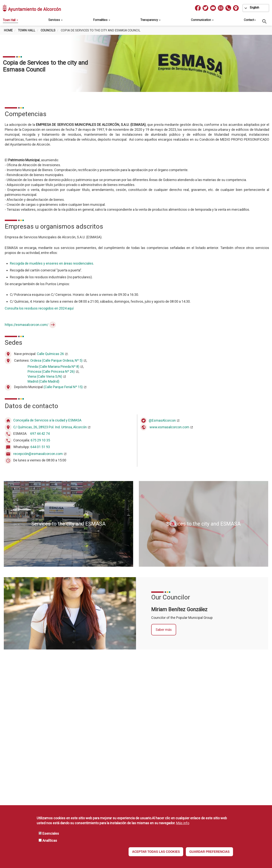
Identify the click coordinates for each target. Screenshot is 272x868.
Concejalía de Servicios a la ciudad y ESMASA (47, 420)
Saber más (164, 630)
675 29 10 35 (40, 440)
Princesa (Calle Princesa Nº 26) (51, 371)
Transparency (150, 20)
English (254, 8)
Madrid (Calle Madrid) (43, 381)
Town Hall (10, 20)
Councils (48, 30)
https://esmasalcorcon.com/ (27, 325)
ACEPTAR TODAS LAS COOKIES (156, 852)
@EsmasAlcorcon (162, 420)
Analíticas (50, 840)
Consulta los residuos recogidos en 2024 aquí (39, 308)
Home (8, 30)
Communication (202, 20)
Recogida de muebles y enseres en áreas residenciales (52, 263)
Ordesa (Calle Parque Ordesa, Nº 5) (56, 360)
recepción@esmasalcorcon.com (38, 454)
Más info (183, 823)
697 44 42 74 (40, 434)
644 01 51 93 (40, 447)
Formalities (102, 20)
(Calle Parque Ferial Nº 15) (63, 387)
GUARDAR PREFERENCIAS (209, 852)
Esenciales (51, 833)
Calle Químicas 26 (50, 354)
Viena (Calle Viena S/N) (45, 376)
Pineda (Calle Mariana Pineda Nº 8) (53, 367)
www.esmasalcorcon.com (169, 427)
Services (55, 20)
